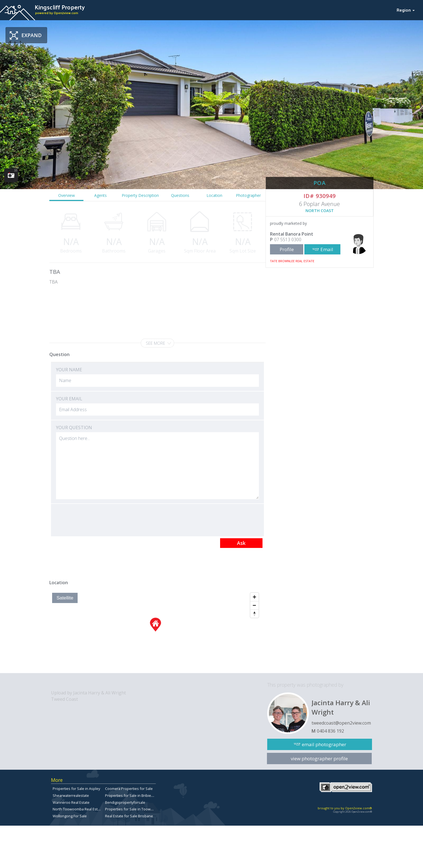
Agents (100, 195)
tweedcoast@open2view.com (341, 723)
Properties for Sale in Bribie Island (133, 795)
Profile (287, 249)
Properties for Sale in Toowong (131, 809)
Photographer (248, 195)
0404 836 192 (330, 731)
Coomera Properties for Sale (129, 789)
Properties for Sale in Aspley (76, 789)
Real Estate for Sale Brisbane (129, 816)
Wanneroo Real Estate (71, 802)
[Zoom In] (254, 597)
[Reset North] (254, 614)
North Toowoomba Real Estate (78, 809)
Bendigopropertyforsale (125, 802)
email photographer (324, 744)
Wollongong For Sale (70, 816)
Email (327, 249)
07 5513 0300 (288, 239)
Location (214, 195)
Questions (180, 195)
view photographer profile (319, 758)
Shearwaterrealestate (71, 795)
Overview (67, 195)
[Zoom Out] (254, 605)
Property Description (140, 195)
